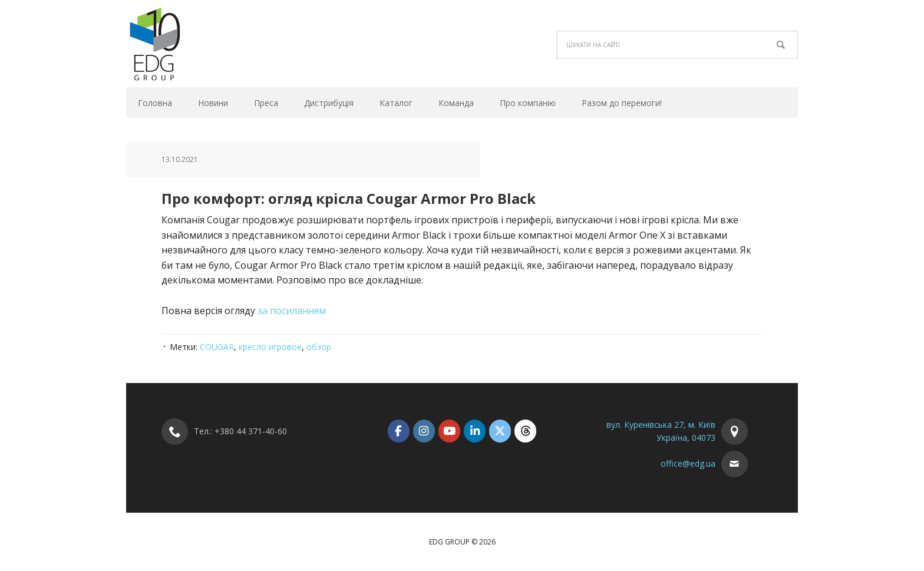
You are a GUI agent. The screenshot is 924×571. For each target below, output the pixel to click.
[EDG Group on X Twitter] (500, 431)
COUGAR (217, 347)
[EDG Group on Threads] (525, 431)
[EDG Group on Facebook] (399, 431)
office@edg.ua (688, 463)
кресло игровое (270, 347)
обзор (319, 347)
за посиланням (292, 311)
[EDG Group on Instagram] (424, 431)
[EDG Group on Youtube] (449, 431)
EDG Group (206, 44)
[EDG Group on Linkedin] (475, 431)
